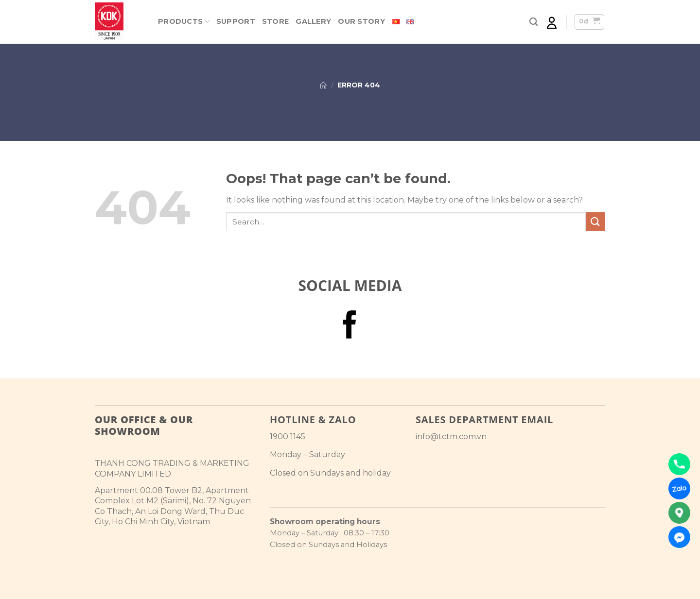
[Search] (534, 22)
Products (184, 22)
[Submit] (595, 222)
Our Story (361, 21)
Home (323, 85)
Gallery (313, 21)
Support (236, 21)
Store (275, 21)
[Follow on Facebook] (350, 327)
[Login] (552, 22)
